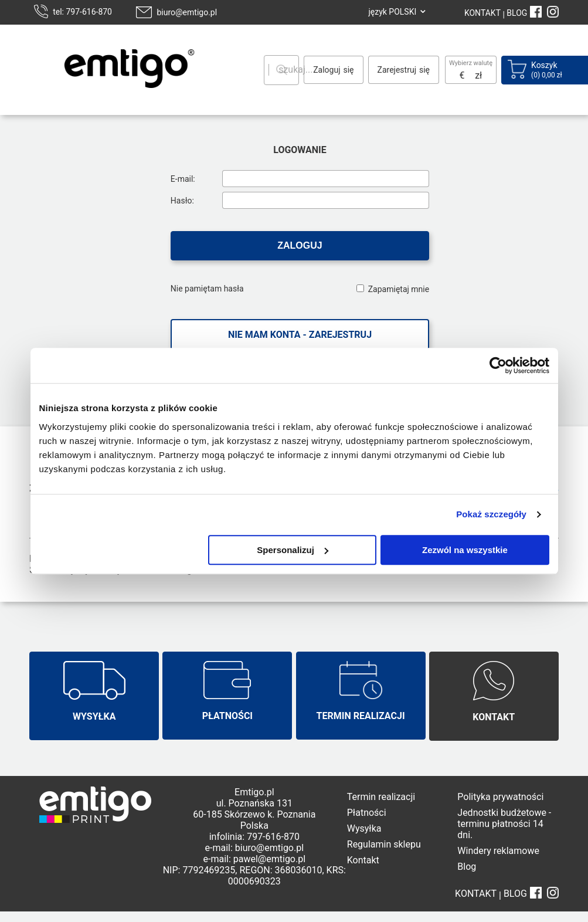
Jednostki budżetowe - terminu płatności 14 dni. (504, 824)
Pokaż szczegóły (491, 514)
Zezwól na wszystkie (465, 550)
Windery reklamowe (498, 851)
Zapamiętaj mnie (399, 289)
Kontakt (363, 860)
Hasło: (182, 201)
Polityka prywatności (500, 797)
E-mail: (183, 179)
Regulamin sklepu (384, 844)
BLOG (517, 13)
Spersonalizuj (293, 550)
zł (478, 75)
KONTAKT (482, 13)
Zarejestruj (397, 70)
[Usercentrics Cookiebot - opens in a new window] (498, 365)
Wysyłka (364, 828)
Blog (467, 867)
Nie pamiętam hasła (207, 289)
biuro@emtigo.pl (187, 12)
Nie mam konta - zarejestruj (300, 335)
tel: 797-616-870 (82, 12)
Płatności (367, 813)
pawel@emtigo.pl (269, 859)
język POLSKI (392, 12)
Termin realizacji (381, 797)
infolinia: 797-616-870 (254, 837)
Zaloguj (327, 70)
